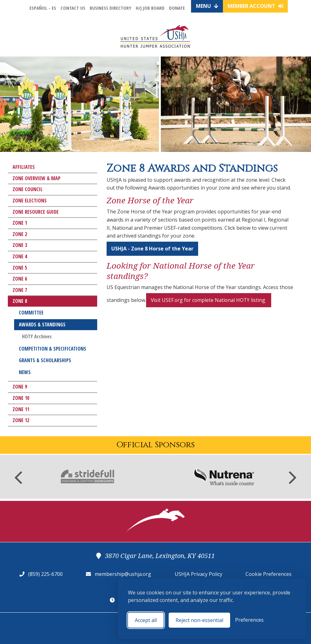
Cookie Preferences (269, 574)
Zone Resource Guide (36, 212)
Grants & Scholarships (45, 360)
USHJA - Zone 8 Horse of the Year (152, 249)
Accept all (146, 620)
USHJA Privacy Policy (198, 574)
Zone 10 (21, 398)
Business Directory (111, 8)
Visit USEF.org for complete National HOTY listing (210, 300)
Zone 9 (20, 387)
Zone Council (28, 189)
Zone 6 (20, 279)
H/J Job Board (150, 8)
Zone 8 (20, 301)
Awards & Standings (42, 325)
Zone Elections (30, 201)
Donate (177, 8)
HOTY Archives (37, 336)
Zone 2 (20, 234)
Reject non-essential (199, 620)
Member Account (255, 6)
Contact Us (73, 8)
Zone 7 (20, 290)
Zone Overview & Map (37, 178)
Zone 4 (20, 256)
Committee (31, 313)
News (25, 372)
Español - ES (43, 8)
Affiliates (24, 167)
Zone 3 (20, 245)
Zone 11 (21, 409)
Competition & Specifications (53, 349)
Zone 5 (20, 268)
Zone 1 (20, 223)
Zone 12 (21, 420)
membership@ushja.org (123, 574)
